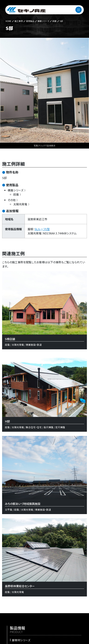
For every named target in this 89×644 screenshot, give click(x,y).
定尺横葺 (60, 427)
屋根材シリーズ (21, 640)
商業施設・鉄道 (34, 345)
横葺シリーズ (17, 190)
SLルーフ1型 (42, 229)
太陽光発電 (22, 204)
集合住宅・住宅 (34, 427)
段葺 (17, 194)
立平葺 (9, 510)
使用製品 (12, 185)
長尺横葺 (49, 427)
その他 (13, 200)
